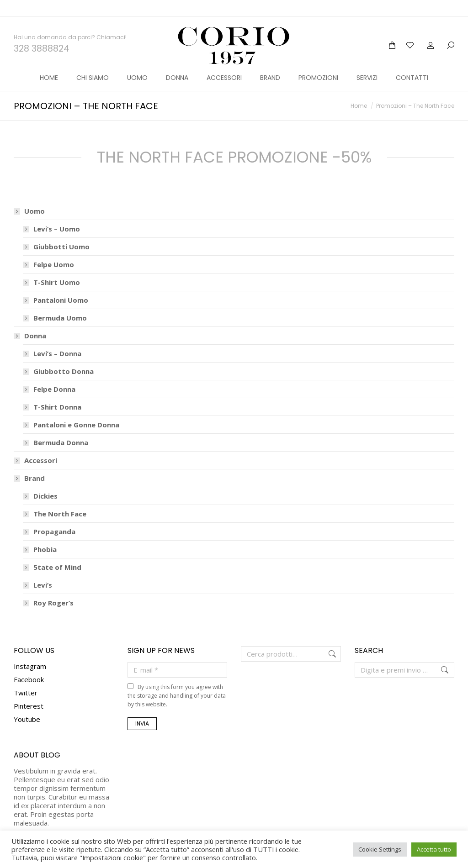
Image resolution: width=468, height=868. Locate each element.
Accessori (41, 444)
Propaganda (54, 515)
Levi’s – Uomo (57, 213)
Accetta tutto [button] (434, 849)
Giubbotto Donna (64, 355)
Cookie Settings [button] (380, 849)
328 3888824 (42, 32)
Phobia (45, 533)
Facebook (29, 663)
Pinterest (29, 689)
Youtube (27, 703)
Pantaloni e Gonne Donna (76, 408)
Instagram (30, 650)
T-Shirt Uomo (57, 266)
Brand (30, 462)
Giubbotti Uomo (61, 230)
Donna (31, 319)
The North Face (60, 497)
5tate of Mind (57, 551)
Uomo (30, 195)
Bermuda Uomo (60, 302)
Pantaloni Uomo (61, 284)
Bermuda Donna (61, 426)
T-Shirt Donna (57, 391)
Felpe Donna (54, 373)
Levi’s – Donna (57, 337)
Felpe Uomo (54, 248)
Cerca (331, 637)
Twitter (26, 676)
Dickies (45, 480)
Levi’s (43, 569)
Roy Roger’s (53, 587)
